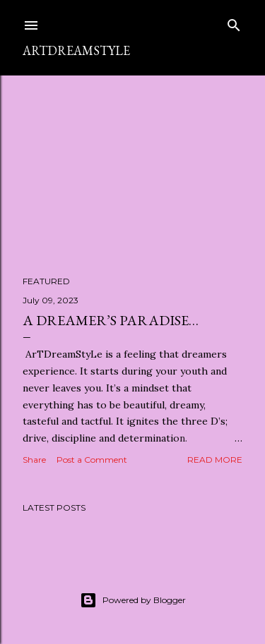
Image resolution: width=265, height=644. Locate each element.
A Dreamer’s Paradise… (111, 320)
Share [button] (34, 460)
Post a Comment (92, 460)
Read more (215, 460)
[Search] (234, 22)
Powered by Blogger (133, 600)
